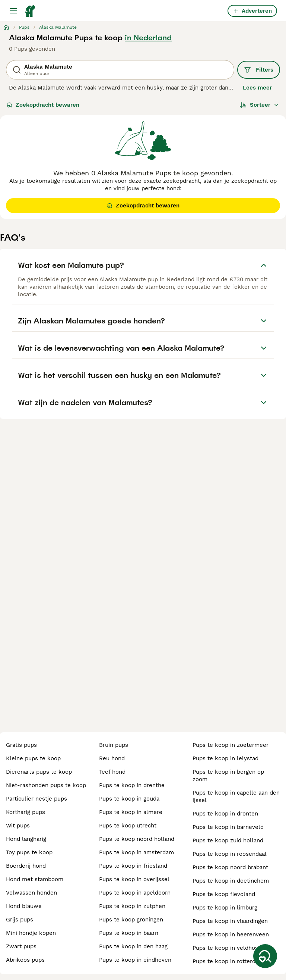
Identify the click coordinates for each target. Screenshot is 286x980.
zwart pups (21, 946)
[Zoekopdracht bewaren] (265, 956)
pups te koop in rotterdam (228, 961)
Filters (259, 70)
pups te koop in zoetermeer (231, 745)
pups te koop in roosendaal (230, 854)
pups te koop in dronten (225, 814)
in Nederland (148, 38)
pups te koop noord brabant (230, 867)
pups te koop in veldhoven (229, 948)
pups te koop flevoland (224, 894)
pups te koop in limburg (225, 908)
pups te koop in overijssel (134, 879)
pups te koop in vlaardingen (230, 921)
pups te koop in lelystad (225, 758)
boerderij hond (26, 866)
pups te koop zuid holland (228, 840)
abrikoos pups (25, 960)
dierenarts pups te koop (39, 772)
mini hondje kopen (31, 933)
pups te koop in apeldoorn (135, 893)
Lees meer (257, 88)
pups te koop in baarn (129, 933)
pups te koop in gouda (129, 799)
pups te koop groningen (131, 920)
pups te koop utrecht (128, 826)
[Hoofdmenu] (13, 11)
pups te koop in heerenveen (231, 934)
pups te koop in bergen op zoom (228, 776)
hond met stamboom (35, 879)
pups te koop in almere (131, 812)
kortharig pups (26, 812)
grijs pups (20, 920)
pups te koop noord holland (137, 839)
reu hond (112, 758)
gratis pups (21, 745)
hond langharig (26, 839)
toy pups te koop (29, 852)
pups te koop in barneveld (228, 827)
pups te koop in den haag (133, 946)
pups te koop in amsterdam (136, 852)
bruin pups (114, 745)
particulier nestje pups (36, 799)
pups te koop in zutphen (132, 906)
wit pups (18, 826)
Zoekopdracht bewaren (43, 105)
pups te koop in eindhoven (135, 960)
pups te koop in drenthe (132, 785)
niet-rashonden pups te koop (46, 785)
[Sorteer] (259, 105)
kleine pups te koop (33, 758)
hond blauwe (24, 906)
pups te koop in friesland (133, 866)
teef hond (112, 772)
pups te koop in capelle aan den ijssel (236, 796)
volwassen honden (31, 893)
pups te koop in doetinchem (231, 881)
